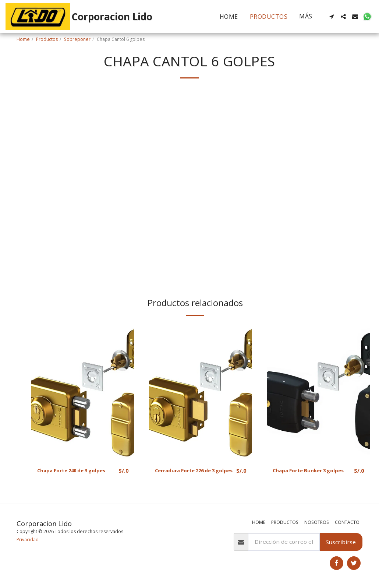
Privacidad (28, 540)
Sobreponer (77, 39)
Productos (47, 39)
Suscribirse (341, 542)
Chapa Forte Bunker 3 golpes (303, 475)
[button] (332, 17)
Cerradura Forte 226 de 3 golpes (190, 475)
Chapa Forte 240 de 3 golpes (77, 471)
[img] (83, 392)
